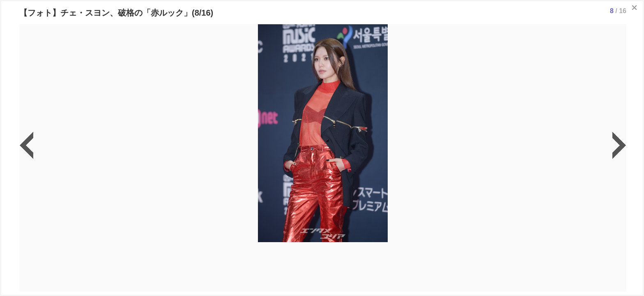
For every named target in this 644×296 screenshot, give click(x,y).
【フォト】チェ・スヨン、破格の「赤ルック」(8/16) (116, 13)
